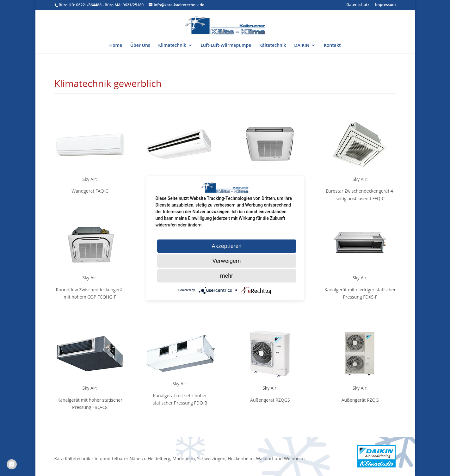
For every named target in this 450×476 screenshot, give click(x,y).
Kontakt (332, 46)
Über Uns (140, 46)
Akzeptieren (227, 246)
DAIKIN (302, 46)
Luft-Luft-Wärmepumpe (226, 46)
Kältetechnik (273, 46)
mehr (227, 276)
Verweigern (226, 261)
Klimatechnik (172, 46)
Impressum (385, 5)
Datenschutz (358, 5)
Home (116, 46)
